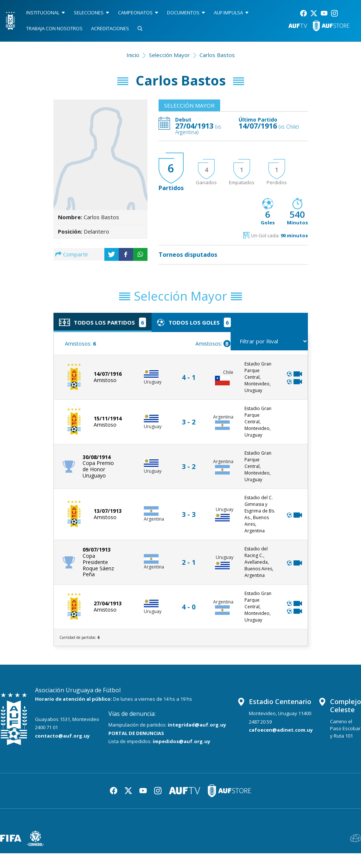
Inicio (133, 55)
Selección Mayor (169, 55)
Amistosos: (80, 344)
